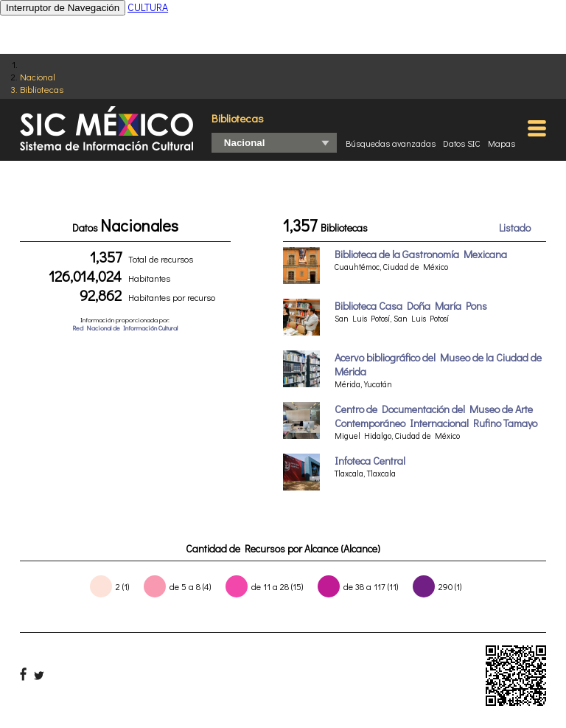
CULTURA (148, 7)
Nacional (38, 76)
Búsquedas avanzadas (391, 143)
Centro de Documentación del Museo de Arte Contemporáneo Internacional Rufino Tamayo (436, 416)
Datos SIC (462, 143)
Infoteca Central (370, 461)
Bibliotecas (42, 89)
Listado (515, 228)
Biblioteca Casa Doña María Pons (411, 306)
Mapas (502, 143)
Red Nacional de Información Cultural (125, 328)
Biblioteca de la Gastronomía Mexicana (421, 254)
